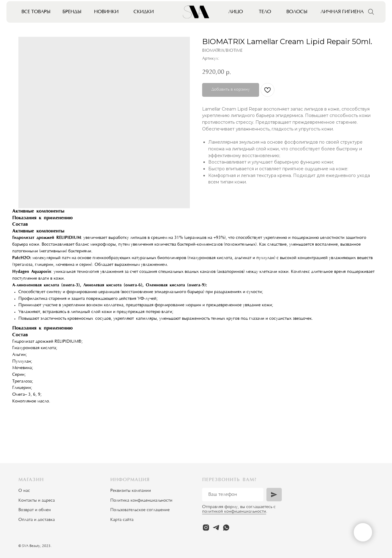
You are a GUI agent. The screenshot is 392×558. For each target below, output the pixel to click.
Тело (265, 12)
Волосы (297, 12)
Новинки (106, 12)
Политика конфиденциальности (141, 501)
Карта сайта (122, 520)
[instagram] (206, 528)
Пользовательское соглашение (140, 510)
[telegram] (216, 528)
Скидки (144, 12)
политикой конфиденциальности (234, 512)
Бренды (72, 12)
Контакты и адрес (36, 501)
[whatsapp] (226, 528)
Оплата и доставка (37, 520)
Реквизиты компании (131, 491)
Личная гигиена (342, 12)
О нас (24, 491)
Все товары (36, 12)
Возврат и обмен (35, 510)
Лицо (236, 12)
